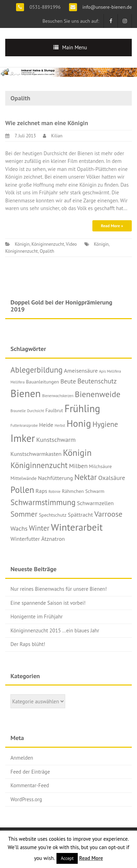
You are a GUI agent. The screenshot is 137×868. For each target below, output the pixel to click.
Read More (91, 858)
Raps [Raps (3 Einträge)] (41, 491)
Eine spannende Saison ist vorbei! (48, 603)
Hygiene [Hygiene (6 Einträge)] (105, 424)
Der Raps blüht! (28, 644)
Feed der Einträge (30, 772)
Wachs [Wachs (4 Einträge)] (19, 528)
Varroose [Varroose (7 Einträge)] (108, 514)
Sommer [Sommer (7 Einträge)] (24, 514)
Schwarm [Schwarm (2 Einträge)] (95, 491)
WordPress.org (26, 799)
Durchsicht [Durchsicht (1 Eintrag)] (36, 411)
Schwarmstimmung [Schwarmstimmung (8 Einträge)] (43, 502)
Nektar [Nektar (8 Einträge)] (86, 477)
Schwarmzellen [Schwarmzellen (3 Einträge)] (95, 503)
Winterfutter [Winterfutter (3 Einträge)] (25, 539)
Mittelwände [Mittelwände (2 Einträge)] (24, 478)
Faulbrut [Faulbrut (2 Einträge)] (54, 410)
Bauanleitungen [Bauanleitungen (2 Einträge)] (43, 382)
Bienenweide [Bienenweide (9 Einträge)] (98, 394)
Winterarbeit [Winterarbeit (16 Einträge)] (77, 527)
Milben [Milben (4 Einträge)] (78, 466)
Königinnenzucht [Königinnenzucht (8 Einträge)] (39, 465)
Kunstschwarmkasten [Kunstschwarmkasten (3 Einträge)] (36, 454)
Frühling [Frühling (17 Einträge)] (82, 408)
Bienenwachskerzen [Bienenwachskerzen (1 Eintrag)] (58, 396)
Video (71, 244)
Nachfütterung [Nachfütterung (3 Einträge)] (55, 478)
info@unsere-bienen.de (106, 7)
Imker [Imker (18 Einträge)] (23, 438)
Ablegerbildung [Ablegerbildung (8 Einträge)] (37, 370)
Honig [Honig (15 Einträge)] (79, 423)
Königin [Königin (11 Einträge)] (77, 453)
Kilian (57, 136)
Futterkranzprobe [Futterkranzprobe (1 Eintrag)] (24, 425)
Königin (22, 244)
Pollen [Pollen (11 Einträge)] (22, 490)
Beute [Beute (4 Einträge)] (68, 381)
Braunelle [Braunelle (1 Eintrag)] (18, 411)
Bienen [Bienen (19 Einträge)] (26, 393)
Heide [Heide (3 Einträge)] (46, 425)
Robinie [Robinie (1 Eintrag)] (54, 492)
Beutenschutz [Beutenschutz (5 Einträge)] (97, 381)
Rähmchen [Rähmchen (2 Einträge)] (73, 491)
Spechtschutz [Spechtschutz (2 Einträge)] (52, 515)
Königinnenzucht (48, 244)
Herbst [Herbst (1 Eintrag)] (60, 425)
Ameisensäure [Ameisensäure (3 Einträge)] (81, 370)
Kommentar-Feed (30, 785)
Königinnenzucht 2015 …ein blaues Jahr (55, 630)
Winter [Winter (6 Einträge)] (39, 528)
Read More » (112, 226)
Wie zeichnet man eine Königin (47, 123)
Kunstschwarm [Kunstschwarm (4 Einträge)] (56, 440)
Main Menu (74, 47)
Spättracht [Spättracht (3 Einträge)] (81, 514)
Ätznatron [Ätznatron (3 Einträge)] (53, 539)
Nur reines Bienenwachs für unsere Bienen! (59, 589)
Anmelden (22, 758)
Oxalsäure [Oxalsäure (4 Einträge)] (112, 478)
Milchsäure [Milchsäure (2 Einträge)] (100, 466)
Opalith (47, 251)
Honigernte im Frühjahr (37, 616)
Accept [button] (67, 858)
